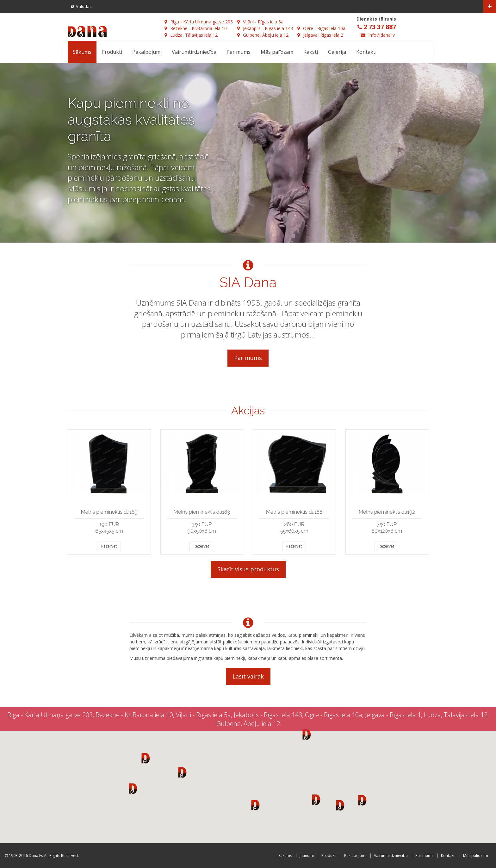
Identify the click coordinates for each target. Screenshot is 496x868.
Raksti (311, 52)
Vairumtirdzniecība (194, 52)
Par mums (239, 52)
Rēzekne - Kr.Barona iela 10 (196, 28)
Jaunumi (307, 856)
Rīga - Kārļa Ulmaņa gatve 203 (199, 22)
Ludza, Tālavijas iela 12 (191, 35)
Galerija (337, 52)
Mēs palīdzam (277, 52)
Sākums (82, 52)
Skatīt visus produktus (248, 569)
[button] (146, 758)
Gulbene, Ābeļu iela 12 (263, 35)
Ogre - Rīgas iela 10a (321, 28)
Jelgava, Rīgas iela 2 (320, 35)
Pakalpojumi (147, 52)
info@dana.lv (382, 35)
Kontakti (366, 52)
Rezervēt (109, 546)
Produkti (112, 52)
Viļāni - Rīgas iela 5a (260, 22)
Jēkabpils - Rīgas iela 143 (265, 28)
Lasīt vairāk (248, 676)
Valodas (81, 6)
